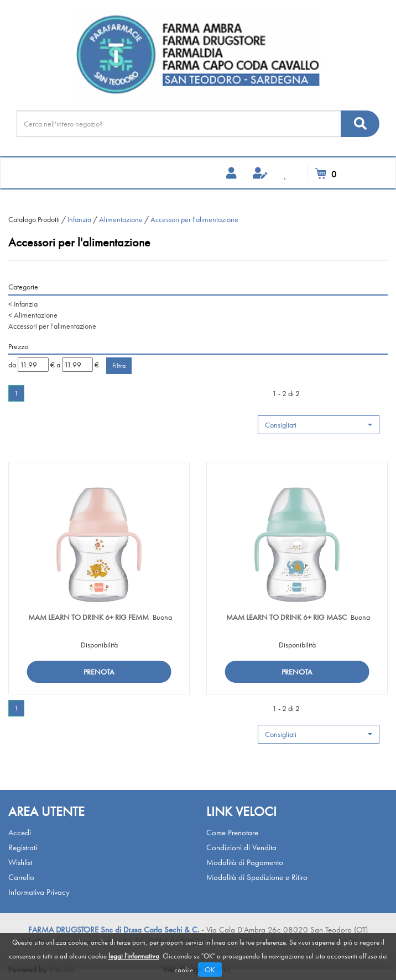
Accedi (20, 833)
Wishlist (20, 862)
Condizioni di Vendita (241, 847)
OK (210, 970)
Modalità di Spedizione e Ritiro (257, 877)
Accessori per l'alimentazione (52, 326)
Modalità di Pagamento (245, 862)
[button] (319, 425)
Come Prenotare (232, 833)
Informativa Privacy (39, 892)
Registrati (23, 847)
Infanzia (79, 219)
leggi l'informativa (134, 956)
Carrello (21, 877)
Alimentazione (121, 219)
